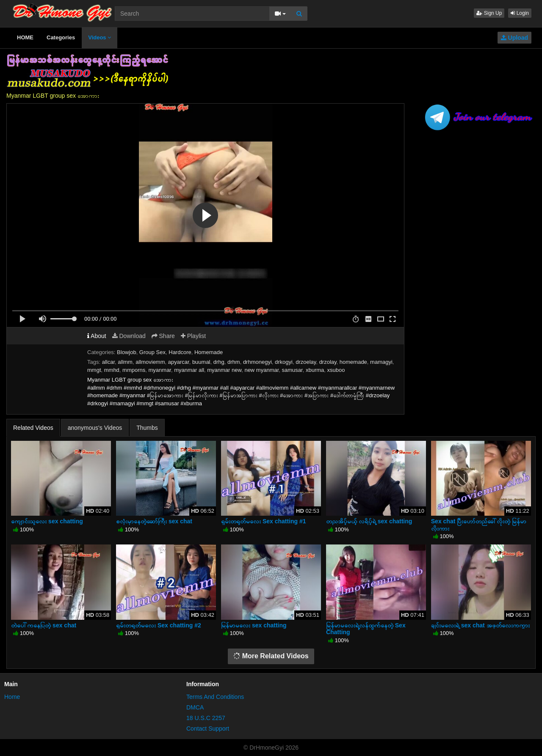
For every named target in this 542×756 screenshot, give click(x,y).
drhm (234, 362)
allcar (108, 362)
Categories (61, 37)
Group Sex (152, 352)
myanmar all (189, 370)
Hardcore (180, 352)
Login (520, 13)
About (97, 336)
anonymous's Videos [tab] (95, 428)
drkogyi (284, 362)
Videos (100, 37)
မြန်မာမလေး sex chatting (254, 625)
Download (129, 336)
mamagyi (381, 362)
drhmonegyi (257, 362)
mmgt (94, 370)
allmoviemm (150, 362)
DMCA (195, 707)
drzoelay (306, 362)
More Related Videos (271, 656)
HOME (25, 37)
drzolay (328, 362)
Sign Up (489, 13)
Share (163, 336)
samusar (292, 370)
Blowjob (127, 352)
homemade (353, 362)
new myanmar (261, 370)
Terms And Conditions (215, 697)
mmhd (112, 370)
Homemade (209, 352)
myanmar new (224, 370)
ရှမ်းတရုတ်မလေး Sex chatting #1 (264, 521)
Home (12, 697)
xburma (315, 370)
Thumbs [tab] (147, 428)
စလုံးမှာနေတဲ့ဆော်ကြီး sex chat (154, 521)
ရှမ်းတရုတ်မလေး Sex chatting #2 (159, 625)
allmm (125, 362)
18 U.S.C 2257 (206, 718)
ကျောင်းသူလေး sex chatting (47, 521)
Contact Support (208, 729)
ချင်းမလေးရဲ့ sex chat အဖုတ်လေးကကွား (480, 625)
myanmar (160, 370)
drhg (219, 362)
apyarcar (179, 362)
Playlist (193, 336)
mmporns (134, 370)
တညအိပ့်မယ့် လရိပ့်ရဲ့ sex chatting (369, 521)
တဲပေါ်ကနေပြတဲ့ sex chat (44, 625)
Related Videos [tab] (33, 428)
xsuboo (336, 370)
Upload (514, 38)
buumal (201, 362)
